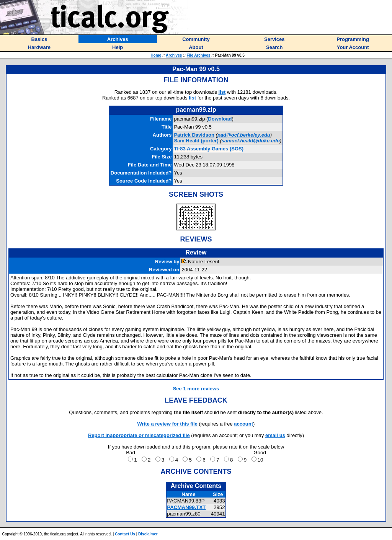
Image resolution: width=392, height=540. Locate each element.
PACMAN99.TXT (186, 507)
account (243, 424)
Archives (174, 55)
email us (275, 435)
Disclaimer (148, 534)
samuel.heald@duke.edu (251, 141)
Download (220, 119)
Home (156, 55)
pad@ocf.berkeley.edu (244, 135)
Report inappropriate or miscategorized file (139, 435)
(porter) (196, 141)
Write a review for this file (167, 424)
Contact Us (125, 534)
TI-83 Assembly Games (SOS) (209, 149)
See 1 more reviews (196, 389)
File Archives (199, 55)
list (222, 92)
